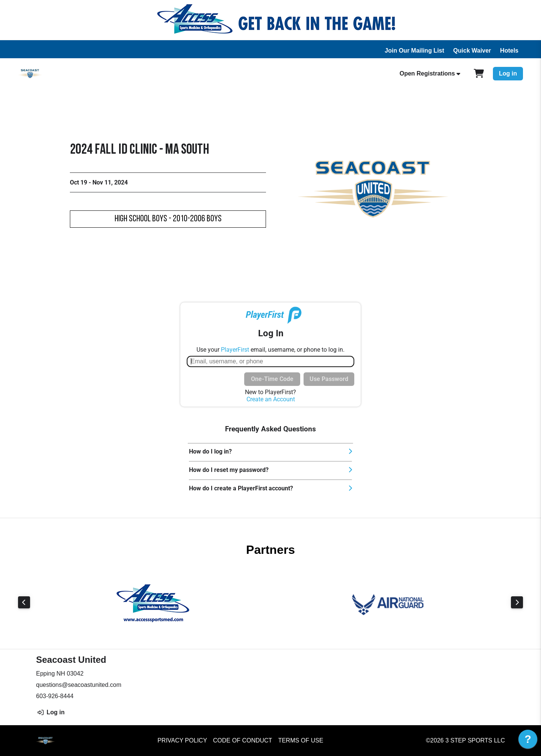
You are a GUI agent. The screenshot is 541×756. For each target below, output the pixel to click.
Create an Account (271, 399)
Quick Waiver (472, 51)
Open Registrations (427, 73)
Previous (24, 602)
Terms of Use (301, 740)
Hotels (509, 51)
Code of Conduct (243, 740)
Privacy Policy (182, 740)
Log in (508, 73)
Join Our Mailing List (414, 51)
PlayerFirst (235, 350)
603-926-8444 (55, 696)
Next (517, 602)
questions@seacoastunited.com (79, 685)
